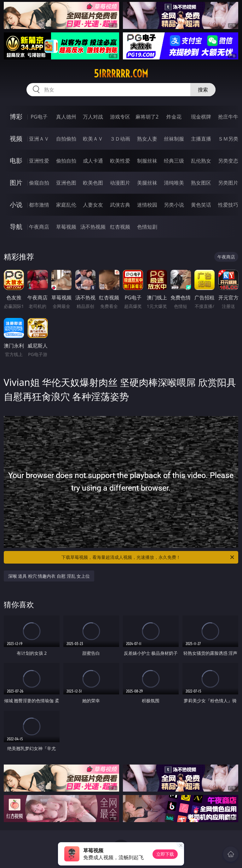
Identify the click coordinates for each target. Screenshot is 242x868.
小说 (16, 205)
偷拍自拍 (66, 161)
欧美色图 (93, 183)
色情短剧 (147, 227)
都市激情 (39, 205)
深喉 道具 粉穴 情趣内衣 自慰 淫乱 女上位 (49, 576)
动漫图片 (120, 183)
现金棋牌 (201, 117)
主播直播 (201, 139)
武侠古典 (120, 205)
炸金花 (174, 117)
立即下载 (165, 854)
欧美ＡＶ (93, 139)
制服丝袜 (147, 161)
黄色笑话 (201, 205)
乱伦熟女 (201, 161)
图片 (16, 183)
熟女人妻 (147, 139)
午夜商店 (39, 227)
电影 (16, 161)
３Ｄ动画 (120, 139)
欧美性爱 (120, 161)
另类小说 (174, 205)
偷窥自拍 (39, 183)
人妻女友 (93, 205)
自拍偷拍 (66, 139)
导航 (16, 227)
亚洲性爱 (39, 161)
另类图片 (228, 183)
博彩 (16, 117)
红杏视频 (120, 227)
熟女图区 (201, 183)
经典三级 (174, 161)
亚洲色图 (66, 183)
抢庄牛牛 (228, 117)
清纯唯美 (174, 183)
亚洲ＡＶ (39, 139)
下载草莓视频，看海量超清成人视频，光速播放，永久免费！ (148, 557)
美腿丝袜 (147, 183)
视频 (16, 139)
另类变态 (228, 161)
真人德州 (66, 117)
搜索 (203, 90)
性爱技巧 (228, 205)
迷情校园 (147, 205)
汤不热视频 (93, 227)
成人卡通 (93, 161)
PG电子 (39, 117)
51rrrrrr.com (121, 74)
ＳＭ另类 (228, 139)
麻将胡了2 (147, 117)
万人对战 (93, 117)
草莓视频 (66, 227)
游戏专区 (120, 117)
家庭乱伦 (66, 205)
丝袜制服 (174, 139)
